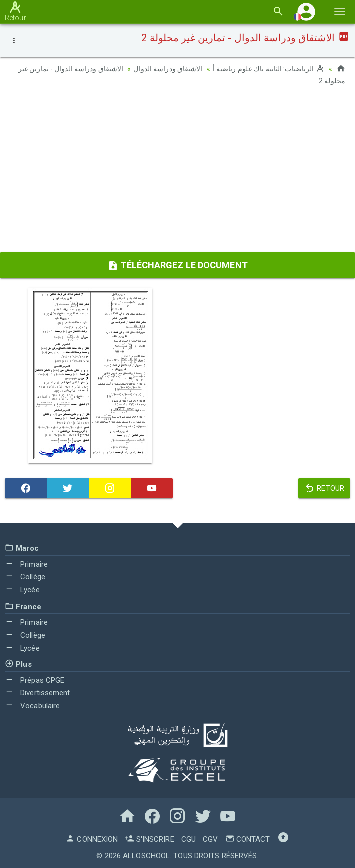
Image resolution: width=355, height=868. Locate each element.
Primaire (26, 563)
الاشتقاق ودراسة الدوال (168, 69)
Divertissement (38, 692)
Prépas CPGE (35, 679)
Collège (25, 576)
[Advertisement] (177, 172)
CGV (210, 838)
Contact (248, 838)
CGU (188, 838)
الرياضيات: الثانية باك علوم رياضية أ (269, 69)
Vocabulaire (32, 705)
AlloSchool (146, 855)
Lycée (22, 589)
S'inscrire (149, 838)
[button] (306, 12)
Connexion (92, 838)
